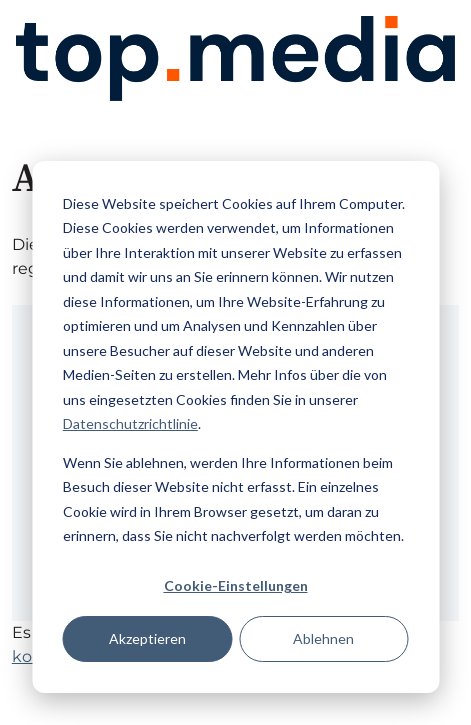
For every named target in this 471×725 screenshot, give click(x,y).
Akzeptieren (147, 638)
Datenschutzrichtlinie (130, 423)
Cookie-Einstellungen (236, 585)
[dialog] (235, 427)
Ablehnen (323, 638)
